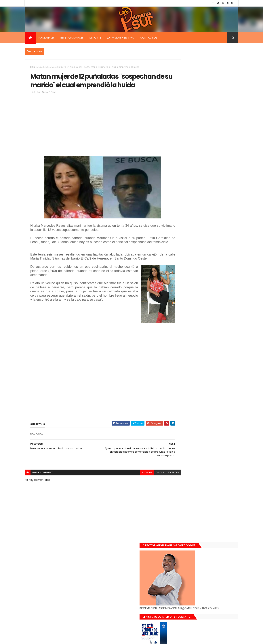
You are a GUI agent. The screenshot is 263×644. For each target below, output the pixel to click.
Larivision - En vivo (121, 38)
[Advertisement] (95, 139)
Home (34, 67)
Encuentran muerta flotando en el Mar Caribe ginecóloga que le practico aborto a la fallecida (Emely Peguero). (212, 323)
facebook (157, 493)
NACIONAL (44, 67)
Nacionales (47, 38)
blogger (131, 493)
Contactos (149, 38)
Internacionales (72, 38)
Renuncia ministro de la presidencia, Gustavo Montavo (211, 364)
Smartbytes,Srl (52, 639)
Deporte (95, 38)
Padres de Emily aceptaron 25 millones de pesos (212, 384)
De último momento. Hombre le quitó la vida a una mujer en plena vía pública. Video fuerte (213, 346)
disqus (144, 493)
